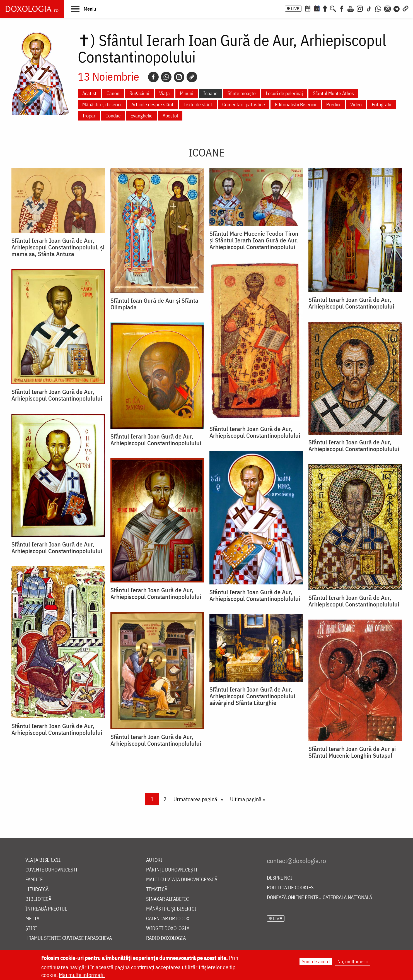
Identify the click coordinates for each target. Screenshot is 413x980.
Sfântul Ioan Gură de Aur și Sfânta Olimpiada (154, 304)
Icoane (210, 93)
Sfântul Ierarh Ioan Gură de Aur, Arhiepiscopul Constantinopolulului (255, 432)
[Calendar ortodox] (308, 8)
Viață (165, 93)
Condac (113, 116)
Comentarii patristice (244, 104)
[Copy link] (192, 77)
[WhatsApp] (378, 8)
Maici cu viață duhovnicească (182, 880)
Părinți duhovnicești (172, 870)
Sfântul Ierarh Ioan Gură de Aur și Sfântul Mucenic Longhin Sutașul (352, 752)
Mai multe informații (82, 975)
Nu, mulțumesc (353, 961)
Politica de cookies (290, 888)
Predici (333, 104)
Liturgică (37, 889)
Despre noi (280, 878)
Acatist (89, 93)
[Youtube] (351, 8)
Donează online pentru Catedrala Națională (319, 898)
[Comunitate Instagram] (387, 8)
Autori (154, 860)
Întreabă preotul (46, 909)
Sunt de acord (316, 961)
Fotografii (381, 104)
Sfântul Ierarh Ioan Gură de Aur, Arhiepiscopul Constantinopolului (351, 303)
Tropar (89, 116)
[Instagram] (360, 8)
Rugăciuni (139, 93)
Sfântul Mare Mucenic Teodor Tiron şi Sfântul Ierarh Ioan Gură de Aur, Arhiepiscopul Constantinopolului (254, 240)
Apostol (170, 116)
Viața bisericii (43, 860)
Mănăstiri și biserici (102, 104)
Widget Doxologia (168, 929)
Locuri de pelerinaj (284, 93)
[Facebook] (342, 8)
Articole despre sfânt (152, 104)
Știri (31, 929)
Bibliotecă (38, 899)
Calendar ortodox (168, 919)
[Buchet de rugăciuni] (325, 8)
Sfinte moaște (242, 93)
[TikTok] (369, 8)
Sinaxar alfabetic (167, 899)
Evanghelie (142, 116)
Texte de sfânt (198, 104)
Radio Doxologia (166, 938)
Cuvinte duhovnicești (51, 870)
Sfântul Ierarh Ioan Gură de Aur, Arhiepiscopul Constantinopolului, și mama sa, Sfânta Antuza (58, 247)
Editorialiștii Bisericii (296, 104)
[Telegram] (397, 8)
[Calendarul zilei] (317, 8)
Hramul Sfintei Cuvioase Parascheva (69, 938)
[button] (84, 9)
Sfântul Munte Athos (333, 93)
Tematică (157, 889)
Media (32, 919)
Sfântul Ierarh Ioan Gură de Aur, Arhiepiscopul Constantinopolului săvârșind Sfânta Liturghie (252, 696)
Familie (34, 880)
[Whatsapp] (166, 77)
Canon (113, 93)
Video (356, 104)
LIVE (295, 9)
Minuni (187, 93)
